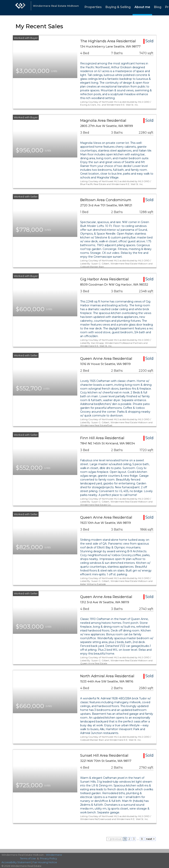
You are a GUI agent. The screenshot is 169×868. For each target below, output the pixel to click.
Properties (93, 7)
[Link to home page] (20, 8)
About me (142, 7)
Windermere (54, 855)
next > (150, 839)
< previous (114, 839)
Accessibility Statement (16, 862)
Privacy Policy (48, 858)
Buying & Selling (118, 7)
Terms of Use (28, 858)
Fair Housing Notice (45, 862)
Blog (158, 7)
